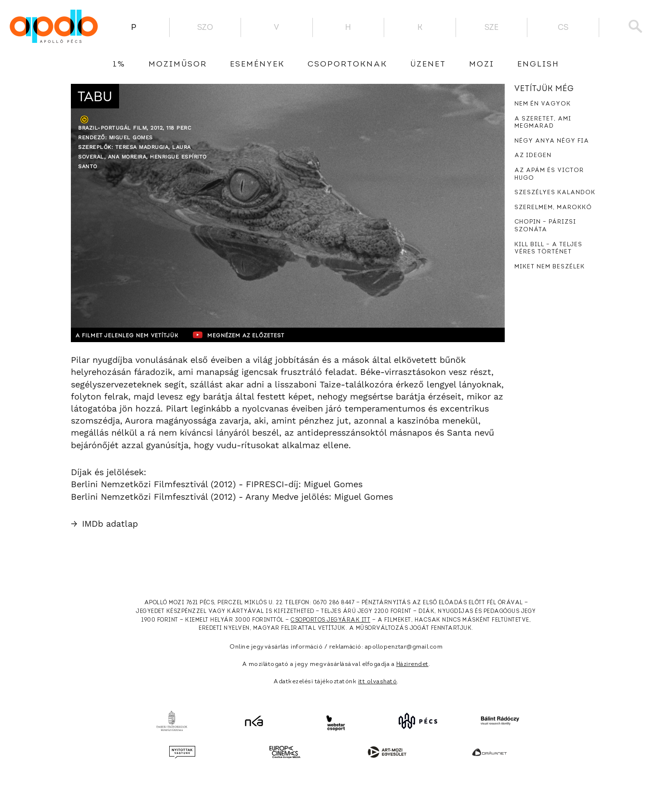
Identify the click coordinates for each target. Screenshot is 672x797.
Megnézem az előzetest (258, 335)
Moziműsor (178, 65)
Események (257, 65)
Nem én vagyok (543, 104)
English (538, 65)
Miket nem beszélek (550, 267)
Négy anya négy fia (552, 141)
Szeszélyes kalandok (555, 193)
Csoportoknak (347, 65)
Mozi (482, 65)
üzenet (428, 65)
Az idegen (533, 156)
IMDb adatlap (104, 524)
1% (119, 65)
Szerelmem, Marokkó (553, 208)
